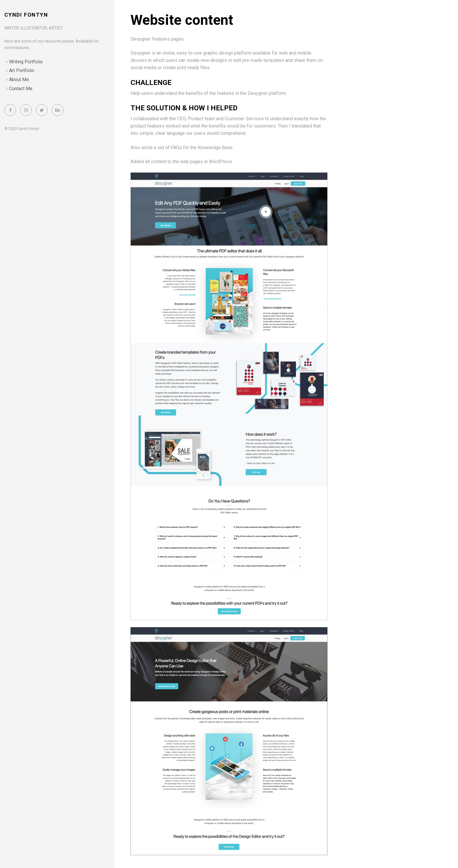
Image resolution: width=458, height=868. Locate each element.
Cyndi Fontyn (26, 15)
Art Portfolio (22, 70)
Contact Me (21, 89)
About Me (19, 80)
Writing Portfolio (26, 62)
